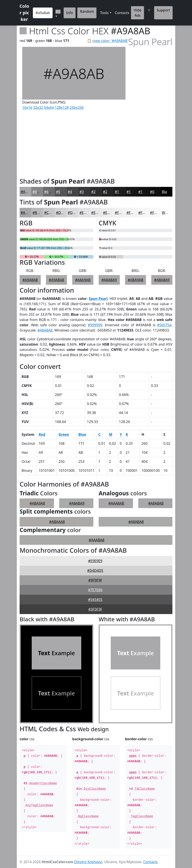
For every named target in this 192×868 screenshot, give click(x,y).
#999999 (95, 325)
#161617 (134, 192)
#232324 (110, 192)
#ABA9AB (136, 280)
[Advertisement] (74, 143)
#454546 (75, 192)
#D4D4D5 (95, 571)
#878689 (40, 192)
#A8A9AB (83, 280)
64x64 (49, 108)
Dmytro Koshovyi (88, 862)
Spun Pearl (98, 299)
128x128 (62, 108)
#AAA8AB (116, 503)
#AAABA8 (97, 540)
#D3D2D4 (64, 213)
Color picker (24, 13)
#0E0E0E (157, 192)
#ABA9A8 (37, 503)
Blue (82, 434)
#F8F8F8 (157, 213)
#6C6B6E (52, 192)
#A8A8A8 (45, 330)
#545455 (95, 600)
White (167, 213)
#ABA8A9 (162, 280)
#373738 (87, 192)
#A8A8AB (156, 503)
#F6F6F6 (145, 213)
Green (64, 434)
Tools (104, 13)
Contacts (122, 13)
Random (87, 11)
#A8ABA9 (109, 280)
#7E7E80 (95, 590)
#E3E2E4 (87, 213)
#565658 (63, 192)
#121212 (145, 192)
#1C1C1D (122, 192)
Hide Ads (138, 13)
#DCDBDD (76, 213)
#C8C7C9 (52, 213)
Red (42, 434)
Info (70, 13)
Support (163, 10)
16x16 (27, 108)
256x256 (77, 108)
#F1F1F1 (122, 213)
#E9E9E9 (95, 561)
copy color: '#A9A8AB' (110, 41)
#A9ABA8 (57, 280)
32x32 (38, 108)
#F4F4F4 (134, 213)
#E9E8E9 (98, 213)
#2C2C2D (99, 192)
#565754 (164, 325)
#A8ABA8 (136, 522)
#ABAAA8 (57, 522)
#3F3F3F (95, 609)
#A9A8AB (28, 192)
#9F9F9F (95, 580)
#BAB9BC (40, 213)
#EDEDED (111, 213)
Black (166, 192)
